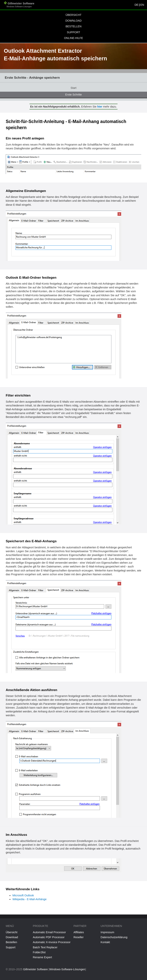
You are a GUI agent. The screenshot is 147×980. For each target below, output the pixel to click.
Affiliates (79, 932)
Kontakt (105, 942)
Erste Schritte (73, 95)
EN (142, 5)
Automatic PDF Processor (49, 937)
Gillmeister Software (19, 5)
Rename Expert (42, 957)
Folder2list (39, 952)
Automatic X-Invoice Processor (52, 942)
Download (74, 21)
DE (136, 5)
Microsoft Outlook (23, 895)
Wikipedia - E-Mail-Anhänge (29, 899)
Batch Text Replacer (45, 947)
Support (73, 32)
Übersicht (73, 15)
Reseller (79, 937)
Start (73, 88)
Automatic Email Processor (49, 932)
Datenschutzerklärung (114, 937)
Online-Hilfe (73, 38)
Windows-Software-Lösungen (67, 969)
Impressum (107, 932)
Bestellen (73, 26)
